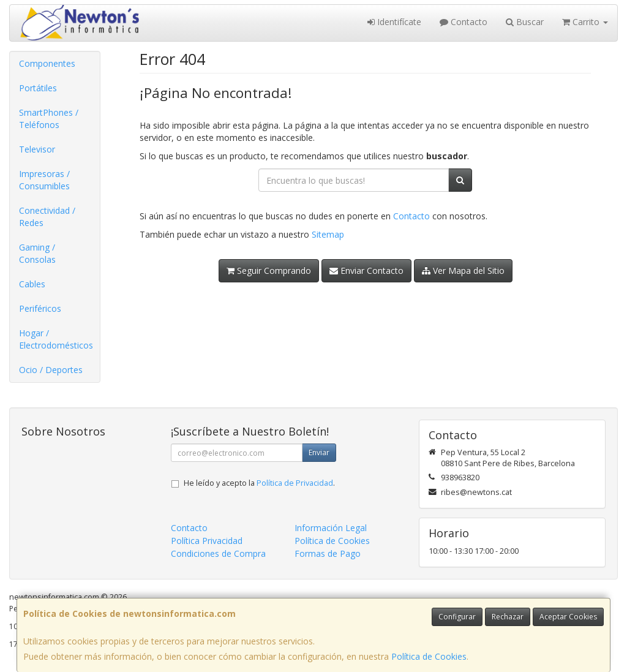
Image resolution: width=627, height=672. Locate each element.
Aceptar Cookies (568, 617)
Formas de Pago (328, 553)
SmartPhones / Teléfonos (49, 119)
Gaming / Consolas (37, 253)
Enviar (319, 452)
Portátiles (38, 88)
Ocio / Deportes (51, 370)
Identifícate (394, 22)
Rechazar (508, 617)
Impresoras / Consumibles (44, 180)
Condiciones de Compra (218, 553)
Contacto (464, 22)
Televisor (37, 149)
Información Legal (331, 528)
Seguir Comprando (269, 270)
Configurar (457, 617)
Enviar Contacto (366, 270)
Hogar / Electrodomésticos (56, 339)
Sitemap (328, 234)
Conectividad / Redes (47, 217)
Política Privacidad (207, 541)
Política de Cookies (429, 656)
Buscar (525, 22)
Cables (32, 284)
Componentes (47, 63)
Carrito (585, 22)
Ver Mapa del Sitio (463, 270)
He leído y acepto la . (259, 483)
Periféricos (40, 308)
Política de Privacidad (295, 483)
